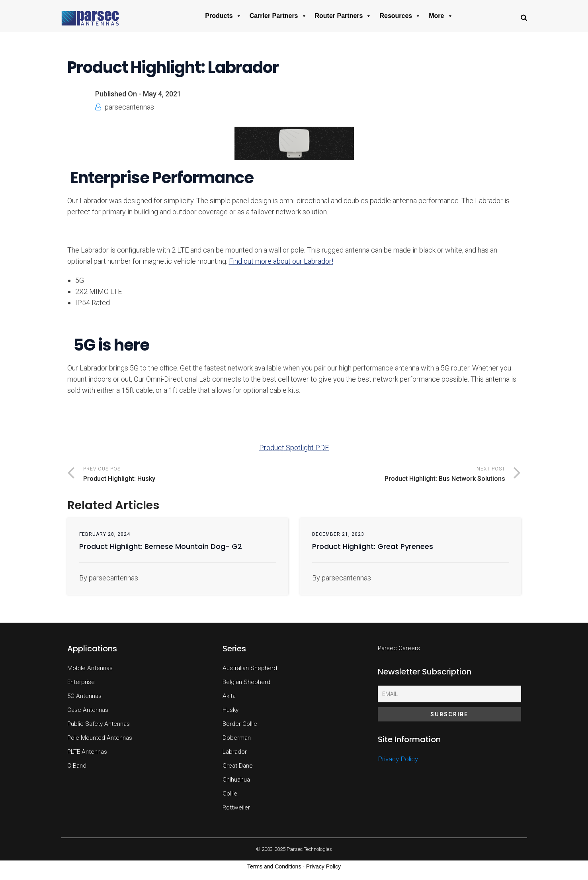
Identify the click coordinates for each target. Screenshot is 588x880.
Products (223, 16)
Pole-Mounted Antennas (100, 738)
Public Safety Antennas (99, 724)
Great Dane (238, 766)
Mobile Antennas (90, 668)
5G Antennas (84, 696)
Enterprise (81, 682)
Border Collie (240, 724)
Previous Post (189, 475)
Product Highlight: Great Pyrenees (373, 546)
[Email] (449, 694)
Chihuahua (236, 780)
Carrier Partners (278, 16)
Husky (231, 710)
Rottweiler (236, 807)
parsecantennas (129, 107)
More (441, 16)
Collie (230, 794)
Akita (229, 696)
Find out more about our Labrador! (281, 261)
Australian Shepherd (250, 668)
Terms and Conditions (274, 866)
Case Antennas (88, 710)
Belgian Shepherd (246, 682)
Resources (400, 16)
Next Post (400, 475)
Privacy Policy (398, 759)
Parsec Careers (399, 648)
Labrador (235, 752)
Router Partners (343, 16)
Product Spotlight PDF (294, 448)
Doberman (237, 738)
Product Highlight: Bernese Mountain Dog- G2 (161, 546)
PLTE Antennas (87, 752)
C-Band (77, 766)
